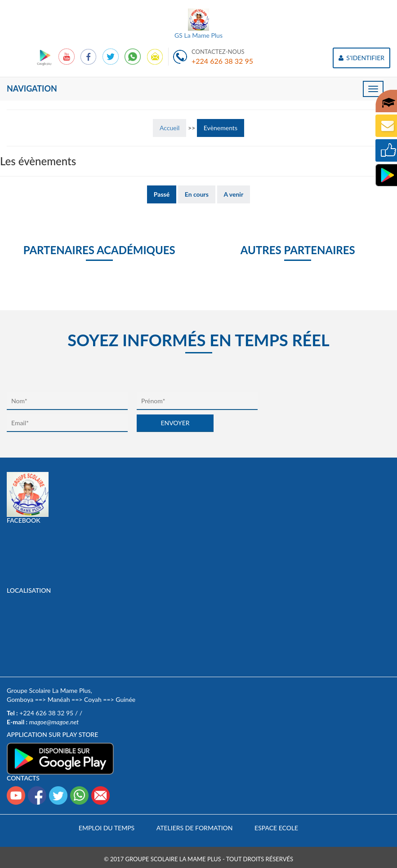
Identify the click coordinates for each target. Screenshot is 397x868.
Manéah (59, 699)
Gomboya (20, 699)
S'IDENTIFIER (361, 58)
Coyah (93, 699)
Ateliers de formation (195, 828)
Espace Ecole (276, 828)
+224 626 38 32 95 (222, 61)
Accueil (170, 128)
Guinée (125, 699)
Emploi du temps (107, 828)
